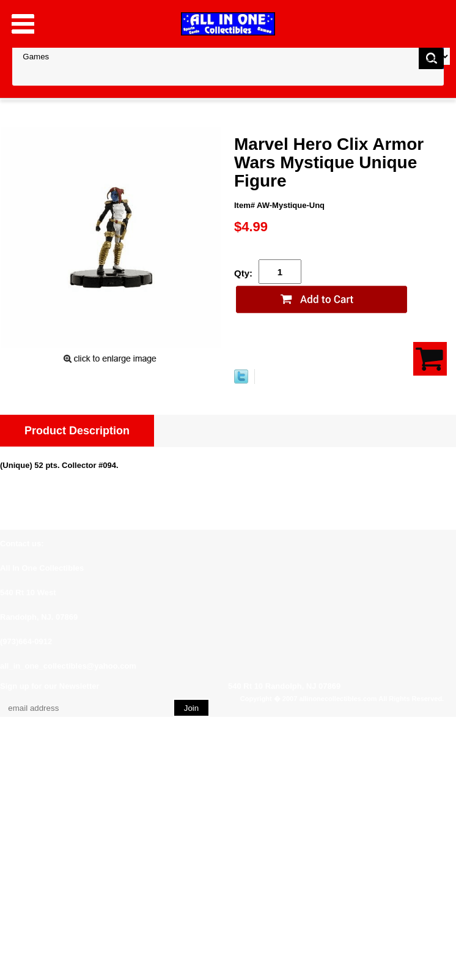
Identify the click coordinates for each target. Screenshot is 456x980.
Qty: (243, 273)
